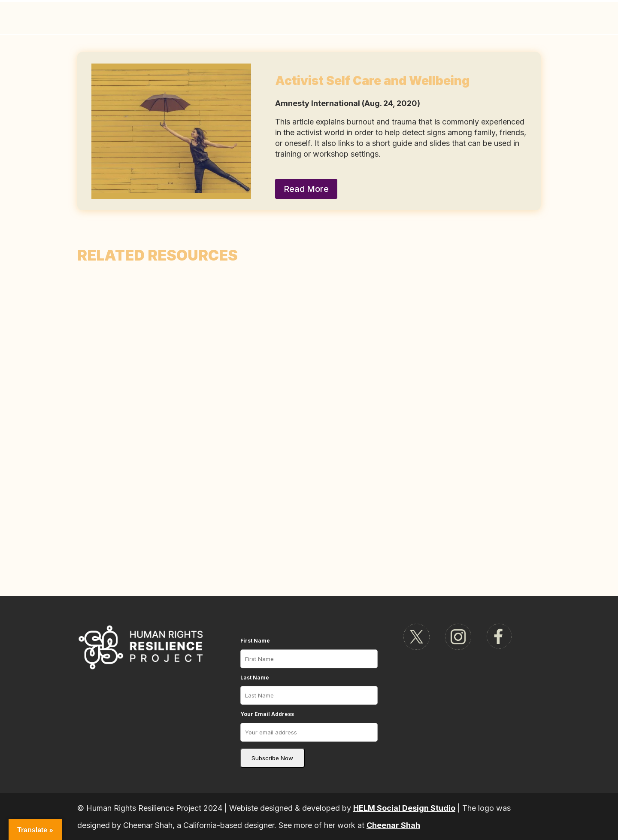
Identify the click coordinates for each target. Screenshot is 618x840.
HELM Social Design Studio (404, 808)
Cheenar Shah (393, 825)
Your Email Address (267, 714)
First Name (255, 641)
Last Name (255, 678)
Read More (306, 189)
